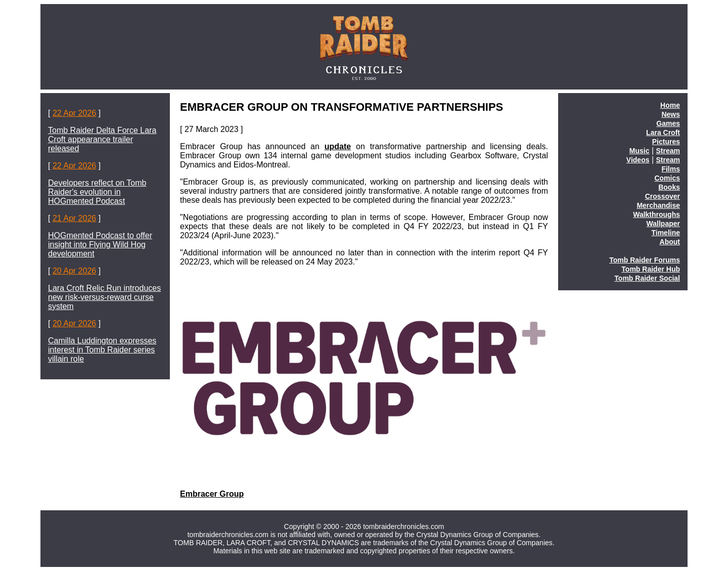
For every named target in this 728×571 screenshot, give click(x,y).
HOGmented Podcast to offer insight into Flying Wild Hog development (100, 245)
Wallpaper (663, 224)
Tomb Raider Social (647, 278)
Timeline (666, 233)
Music (640, 151)
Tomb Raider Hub (651, 269)
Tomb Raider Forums (645, 260)
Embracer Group (212, 494)
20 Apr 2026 (74, 271)
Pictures (666, 142)
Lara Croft (663, 133)
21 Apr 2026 (74, 218)
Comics (667, 178)
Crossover (663, 196)
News (671, 114)
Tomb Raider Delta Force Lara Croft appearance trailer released (102, 139)
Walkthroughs (656, 214)
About (670, 242)
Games (668, 123)
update (338, 146)
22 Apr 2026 (74, 113)
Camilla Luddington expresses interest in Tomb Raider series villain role (102, 350)
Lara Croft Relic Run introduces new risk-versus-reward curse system (104, 297)
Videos (638, 160)
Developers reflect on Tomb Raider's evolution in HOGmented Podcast (97, 192)
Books (669, 187)
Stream (668, 151)
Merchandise (658, 205)
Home (670, 105)
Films (671, 169)
